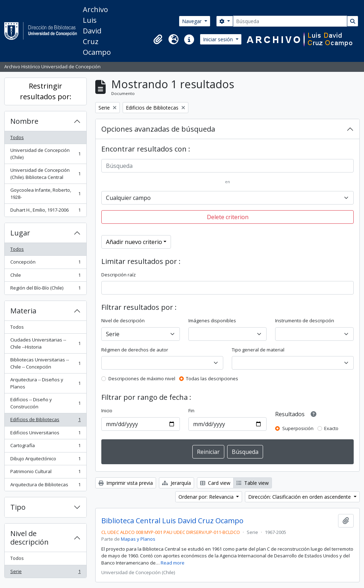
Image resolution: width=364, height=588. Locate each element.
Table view (253, 483)
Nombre (24, 121)
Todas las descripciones (212, 378)
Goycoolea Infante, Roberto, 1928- (45, 194)
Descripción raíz (119, 275)
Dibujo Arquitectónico (45, 460)
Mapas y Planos (138, 539)
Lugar (20, 233)
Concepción (45, 263)
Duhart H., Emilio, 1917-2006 (45, 211)
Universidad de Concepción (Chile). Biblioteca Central (45, 174)
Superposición (298, 428)
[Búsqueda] (290, 21)
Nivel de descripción (30, 538)
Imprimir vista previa (126, 483)
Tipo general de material (258, 350)
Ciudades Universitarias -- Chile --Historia (45, 343)
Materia (23, 311)
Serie (45, 573)
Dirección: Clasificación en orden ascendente (300, 497)
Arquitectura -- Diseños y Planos (45, 383)
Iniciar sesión (219, 39)
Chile (45, 277)
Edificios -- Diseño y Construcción (45, 403)
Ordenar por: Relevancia (207, 497)
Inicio (107, 410)
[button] (158, 39)
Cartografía (45, 447)
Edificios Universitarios (45, 434)
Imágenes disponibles (212, 321)
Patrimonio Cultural (45, 473)
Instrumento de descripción (305, 321)
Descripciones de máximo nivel (142, 378)
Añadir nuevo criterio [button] (134, 242)
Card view (215, 483)
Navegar (192, 21)
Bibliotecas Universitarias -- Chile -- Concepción (45, 363)
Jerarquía (176, 483)
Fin (191, 410)
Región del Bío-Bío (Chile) (45, 289)
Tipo (18, 507)
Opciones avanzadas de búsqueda (158, 129)
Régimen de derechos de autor (135, 350)
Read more (173, 563)
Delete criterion (228, 217)
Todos (17, 137)
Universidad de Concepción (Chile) (45, 154)
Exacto (331, 428)
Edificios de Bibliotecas (45, 421)
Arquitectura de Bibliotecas (45, 486)
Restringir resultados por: (46, 91)
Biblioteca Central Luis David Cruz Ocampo (172, 521)
